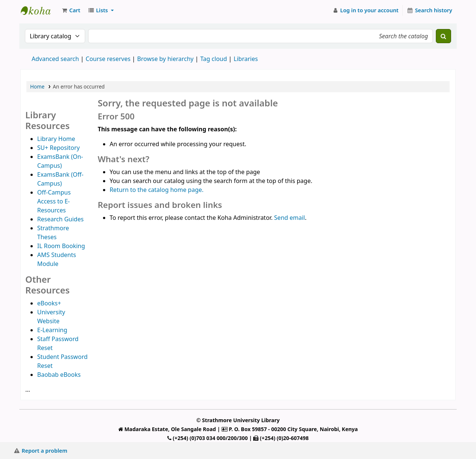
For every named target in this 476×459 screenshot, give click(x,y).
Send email (290, 218)
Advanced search (55, 59)
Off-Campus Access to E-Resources (54, 201)
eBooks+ (49, 303)
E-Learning (52, 330)
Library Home (56, 139)
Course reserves (108, 59)
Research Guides (60, 219)
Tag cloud (213, 59)
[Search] (443, 36)
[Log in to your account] (365, 10)
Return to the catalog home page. (157, 190)
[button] (71, 10)
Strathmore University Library (39, 10)
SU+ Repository (58, 148)
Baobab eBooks (59, 375)
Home (37, 86)
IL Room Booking (61, 246)
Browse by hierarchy (165, 59)
